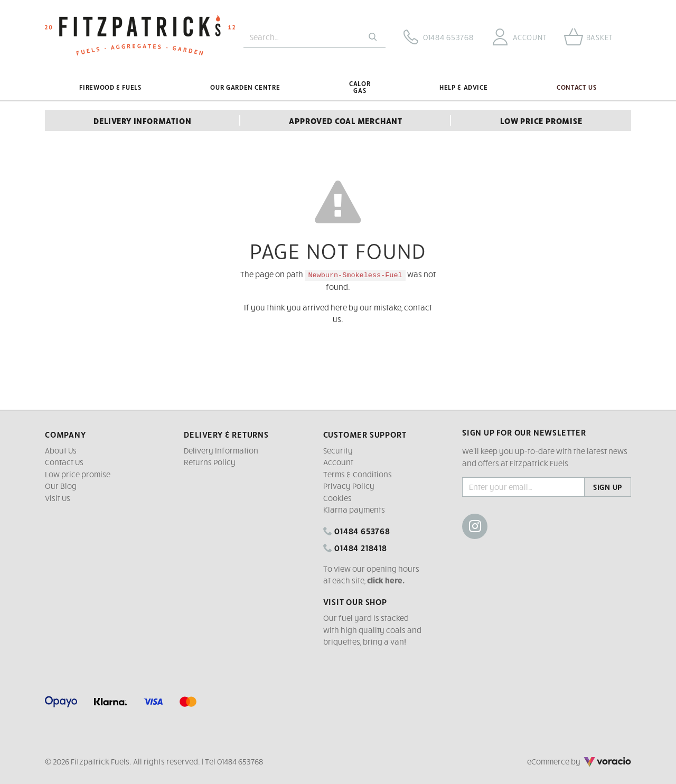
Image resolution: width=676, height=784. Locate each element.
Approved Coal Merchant (346, 120)
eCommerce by (579, 761)
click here (385, 580)
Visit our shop (355, 601)
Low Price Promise (541, 120)
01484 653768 (357, 531)
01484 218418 (355, 547)
